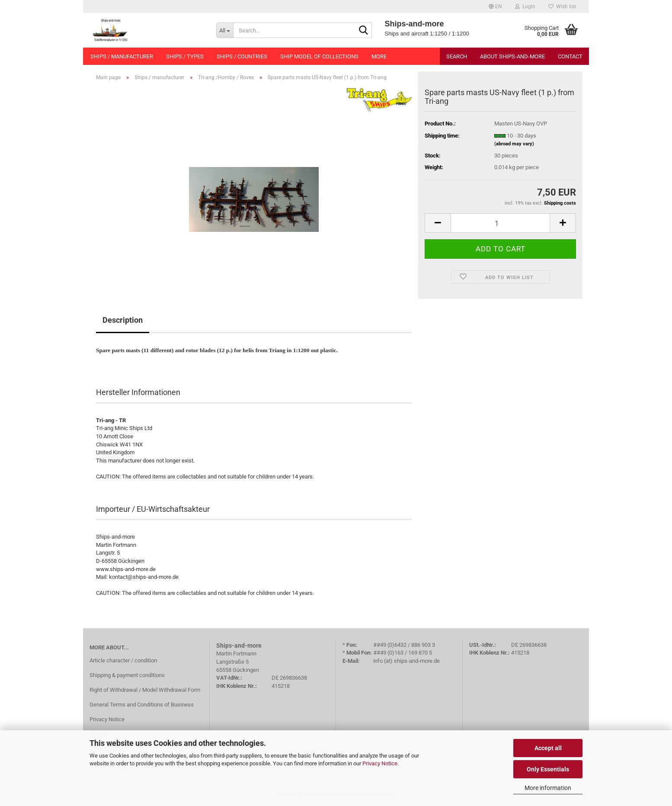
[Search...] (225, 30)
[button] (495, 6)
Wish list (562, 6)
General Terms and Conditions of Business (142, 705)
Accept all (548, 748)
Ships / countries (242, 56)
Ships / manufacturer (122, 56)
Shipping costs (560, 203)
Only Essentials (548, 769)
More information (548, 788)
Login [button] (525, 6)
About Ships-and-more (512, 56)
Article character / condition (123, 660)
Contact (570, 56)
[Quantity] (500, 223)
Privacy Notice (380, 763)
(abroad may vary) (514, 144)
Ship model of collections (319, 56)
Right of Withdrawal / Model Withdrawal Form (145, 690)
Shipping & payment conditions (127, 675)
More (379, 56)
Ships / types (185, 56)
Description (123, 320)
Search (457, 56)
